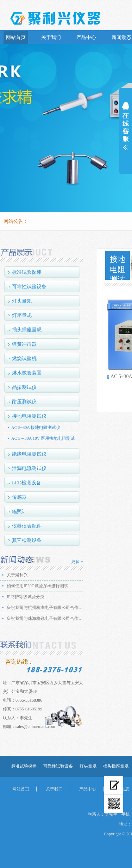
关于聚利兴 (17, 575)
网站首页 (16, 37)
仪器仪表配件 (27, 526)
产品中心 (86, 37)
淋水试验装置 (27, 373)
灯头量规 (22, 301)
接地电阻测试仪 (29, 416)
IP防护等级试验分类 (26, 597)
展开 (126, 131)
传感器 (19, 497)
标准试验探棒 (27, 272)
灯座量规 (22, 315)
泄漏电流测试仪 (29, 468)
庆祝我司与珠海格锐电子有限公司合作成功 (46, 618)
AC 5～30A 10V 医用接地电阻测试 (43, 438)
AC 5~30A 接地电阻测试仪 (36, 428)
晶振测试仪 (24, 387)
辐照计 (19, 512)
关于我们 (51, 37)
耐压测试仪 (24, 402)
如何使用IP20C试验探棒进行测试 (37, 586)
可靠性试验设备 (29, 287)
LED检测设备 (27, 483)
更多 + (77, 562)
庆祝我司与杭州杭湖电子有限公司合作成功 (46, 608)
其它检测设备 (27, 540)
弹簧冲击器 (24, 344)
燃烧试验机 (24, 359)
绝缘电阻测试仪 (29, 454)
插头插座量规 (27, 330)
